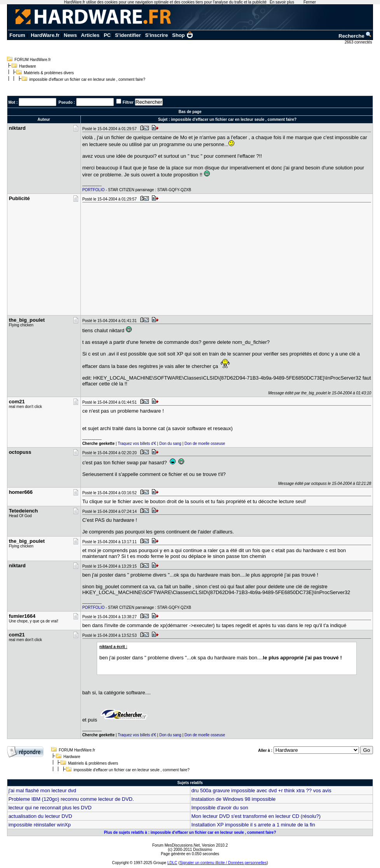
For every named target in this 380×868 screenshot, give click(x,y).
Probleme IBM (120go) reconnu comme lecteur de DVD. (71, 799)
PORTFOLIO (94, 190)
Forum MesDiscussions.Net (176, 845)
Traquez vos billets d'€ (137, 444)
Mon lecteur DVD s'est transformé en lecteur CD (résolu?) (256, 816)
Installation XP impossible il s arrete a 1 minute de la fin (253, 825)
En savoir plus (282, 2)
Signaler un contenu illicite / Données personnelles (223, 863)
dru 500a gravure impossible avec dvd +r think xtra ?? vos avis (261, 790)
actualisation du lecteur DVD (40, 816)
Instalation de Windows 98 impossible (234, 799)
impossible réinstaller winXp (40, 825)
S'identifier (128, 35)
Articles (90, 35)
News (70, 35)
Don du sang (170, 444)
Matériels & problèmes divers (49, 73)
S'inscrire (156, 35)
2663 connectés (359, 42)
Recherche (355, 36)
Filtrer (128, 102)
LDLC (173, 863)
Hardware (27, 66)
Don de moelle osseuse (205, 444)
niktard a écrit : (113, 647)
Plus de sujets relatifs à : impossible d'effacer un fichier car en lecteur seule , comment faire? (190, 832)
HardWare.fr (45, 35)
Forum (17, 35)
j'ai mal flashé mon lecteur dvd (42, 790)
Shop (183, 35)
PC (107, 35)
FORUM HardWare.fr (33, 60)
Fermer (310, 2)
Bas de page (190, 112)
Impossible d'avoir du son (220, 808)
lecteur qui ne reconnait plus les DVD (50, 808)
